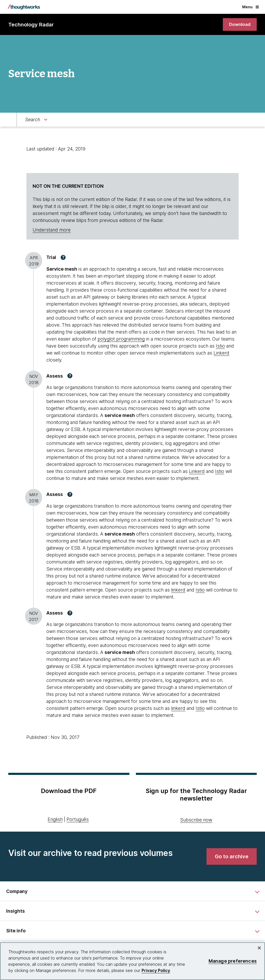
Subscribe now (196, 820)
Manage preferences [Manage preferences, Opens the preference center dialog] (233, 961)
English (55, 820)
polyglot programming (121, 339)
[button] (63, 258)
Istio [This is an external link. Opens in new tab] (200, 590)
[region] (132, 961)
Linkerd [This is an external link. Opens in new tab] (221, 353)
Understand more (52, 230)
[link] (239, 25)
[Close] (259, 948)
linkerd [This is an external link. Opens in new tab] (178, 590)
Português (78, 820)
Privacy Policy (156, 970)
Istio (220, 346)
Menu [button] (251, 7)
